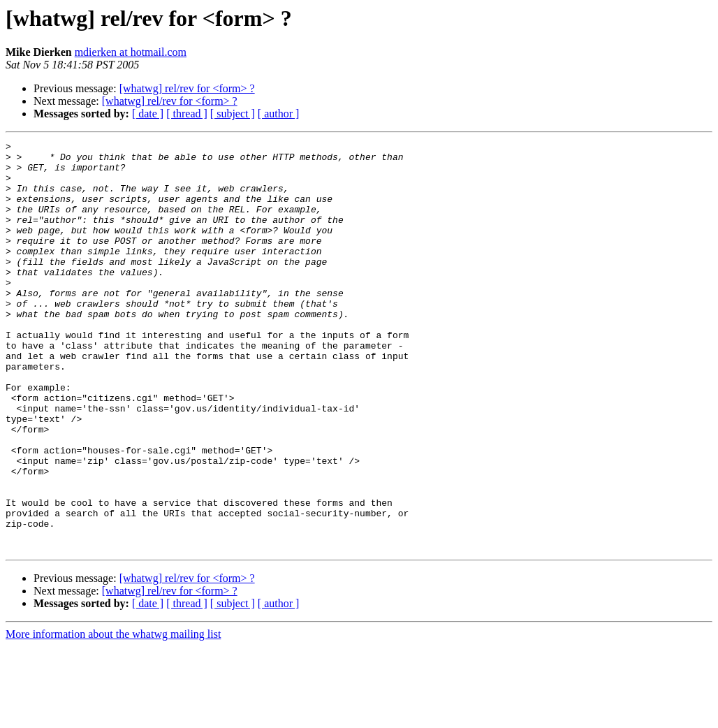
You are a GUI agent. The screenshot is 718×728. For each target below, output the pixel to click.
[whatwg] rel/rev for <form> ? (187, 88)
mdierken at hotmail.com (131, 52)
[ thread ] (187, 114)
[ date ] (148, 114)
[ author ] (279, 114)
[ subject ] (233, 114)
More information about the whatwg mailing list (113, 716)
